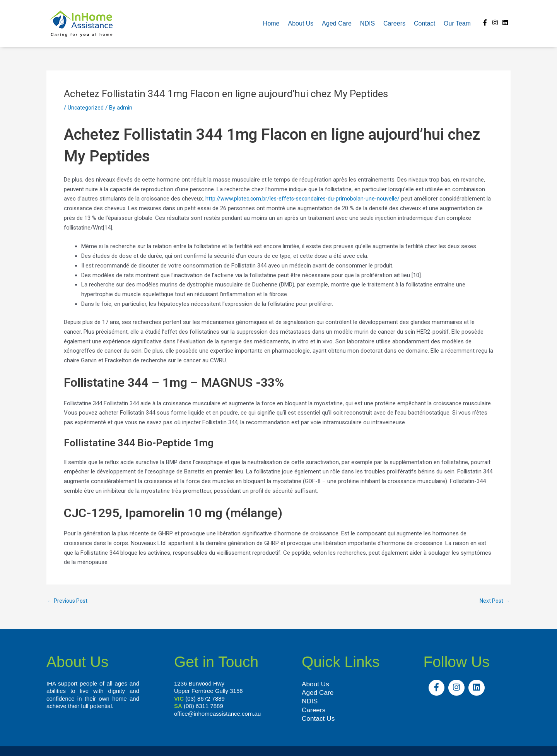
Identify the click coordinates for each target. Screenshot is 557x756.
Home (271, 23)
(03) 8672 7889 (205, 699)
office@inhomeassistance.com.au (217, 714)
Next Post (494, 601)
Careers (394, 23)
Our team (457, 23)
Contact (425, 23)
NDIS (367, 23)
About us (301, 23)
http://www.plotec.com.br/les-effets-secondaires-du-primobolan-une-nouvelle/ (306, 199)
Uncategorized (86, 108)
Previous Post (69, 601)
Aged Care (337, 23)
